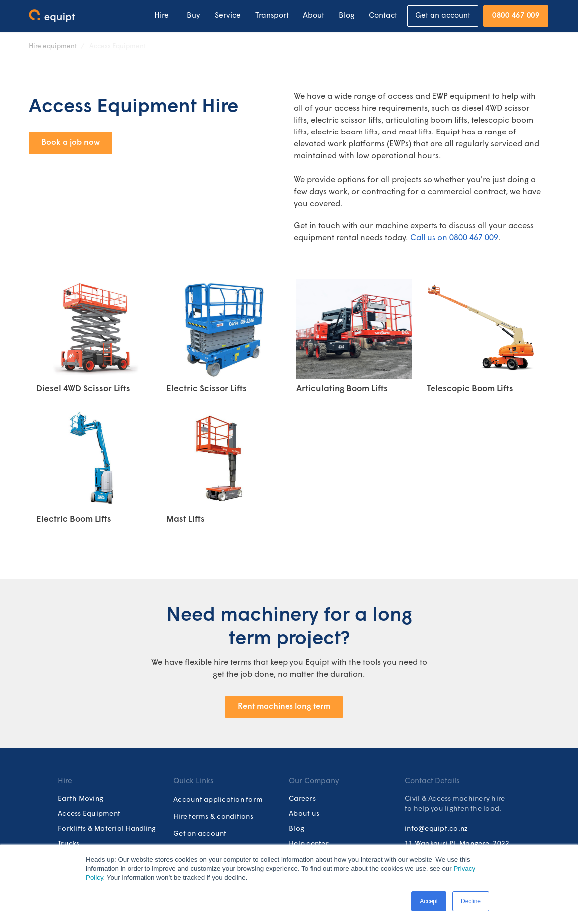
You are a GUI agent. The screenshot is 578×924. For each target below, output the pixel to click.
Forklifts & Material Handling (107, 829)
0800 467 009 (516, 16)
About (314, 16)
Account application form (218, 800)
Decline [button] (471, 901)
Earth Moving (80, 799)
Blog (347, 16)
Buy (194, 16)
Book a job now (71, 143)
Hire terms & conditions (213, 817)
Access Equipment (117, 47)
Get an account (443, 16)
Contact (383, 16)
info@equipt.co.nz (436, 829)
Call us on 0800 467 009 (454, 238)
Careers (302, 799)
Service (228, 16)
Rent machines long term (284, 707)
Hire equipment (53, 47)
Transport (272, 16)
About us (304, 814)
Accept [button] (429, 901)
